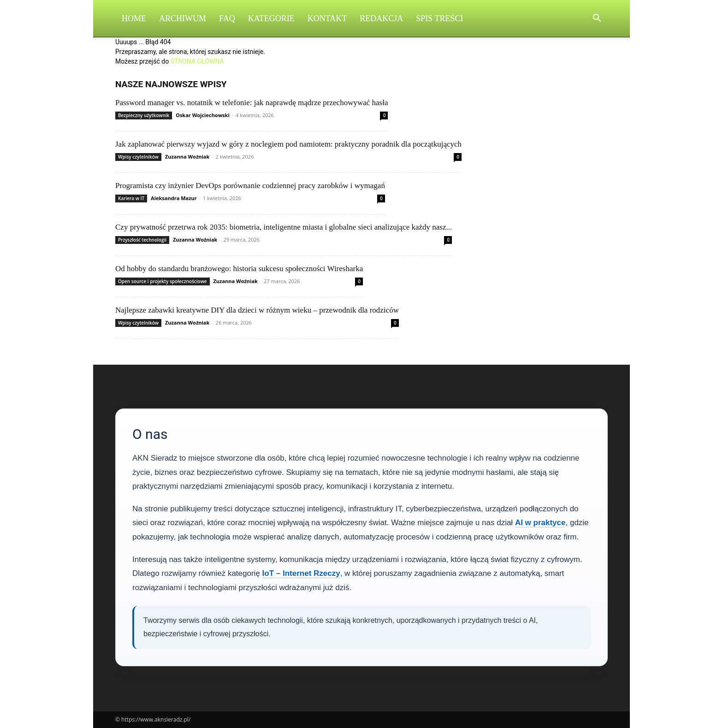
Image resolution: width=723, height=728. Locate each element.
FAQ (227, 18)
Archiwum (183, 18)
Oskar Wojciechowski (203, 115)
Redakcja (381, 18)
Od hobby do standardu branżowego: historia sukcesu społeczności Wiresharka (239, 269)
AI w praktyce (540, 523)
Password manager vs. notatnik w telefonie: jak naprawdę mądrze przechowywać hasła (252, 103)
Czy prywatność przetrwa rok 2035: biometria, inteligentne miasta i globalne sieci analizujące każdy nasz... (284, 227)
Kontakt (327, 18)
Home (134, 18)
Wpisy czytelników (138, 157)
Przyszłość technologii (142, 240)
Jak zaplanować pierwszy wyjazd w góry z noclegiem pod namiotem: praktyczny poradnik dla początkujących (288, 144)
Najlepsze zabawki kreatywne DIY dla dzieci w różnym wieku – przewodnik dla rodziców (257, 310)
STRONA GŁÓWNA (197, 61)
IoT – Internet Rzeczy (301, 573)
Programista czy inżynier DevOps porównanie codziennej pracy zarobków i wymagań (250, 186)
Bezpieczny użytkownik (144, 115)
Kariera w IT (131, 198)
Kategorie (271, 18)
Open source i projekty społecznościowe (163, 281)
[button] (597, 19)
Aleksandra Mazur (174, 198)
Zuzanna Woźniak (187, 157)
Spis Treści (439, 18)
